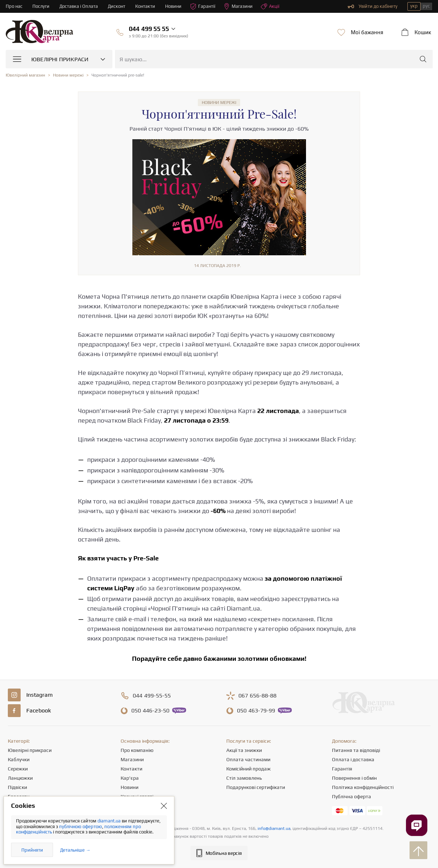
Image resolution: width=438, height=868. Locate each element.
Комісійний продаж (249, 769)
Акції (270, 6)
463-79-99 (256, 711)
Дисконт (117, 6)
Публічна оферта (352, 796)
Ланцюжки (20, 778)
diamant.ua (110, 821)
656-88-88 (257, 696)
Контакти (145, 6)
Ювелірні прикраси (30, 750)
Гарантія (342, 769)
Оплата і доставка (353, 759)
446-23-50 (150, 711)
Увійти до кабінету (373, 6)
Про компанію (137, 750)
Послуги (41, 6)
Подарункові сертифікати (256, 787)
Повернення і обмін (354, 778)
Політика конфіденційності (363, 787)
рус (426, 6)
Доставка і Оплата (79, 6)
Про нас (14, 6)
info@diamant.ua (274, 828)
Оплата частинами (248, 759)
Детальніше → (75, 850)
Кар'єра (130, 778)
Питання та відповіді (356, 750)
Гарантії (203, 6)
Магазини (238, 6)
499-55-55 (152, 696)
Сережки (18, 769)
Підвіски (17, 787)
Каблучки (19, 759)
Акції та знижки (244, 750)
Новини (173, 6)
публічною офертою (81, 827)
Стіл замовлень (244, 778)
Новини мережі (219, 103)
